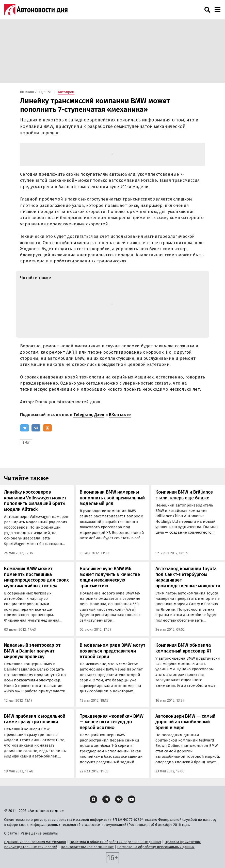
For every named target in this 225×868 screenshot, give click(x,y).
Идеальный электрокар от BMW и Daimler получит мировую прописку (32, 651)
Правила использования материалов (35, 842)
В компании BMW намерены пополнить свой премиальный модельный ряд (112, 498)
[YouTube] (132, 799)
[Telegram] (25, 428)
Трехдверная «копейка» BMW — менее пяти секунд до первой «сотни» (112, 722)
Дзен (99, 415)
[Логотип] (36, 10)
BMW (26, 443)
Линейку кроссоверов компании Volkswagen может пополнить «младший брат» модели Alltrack (35, 501)
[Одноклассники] (47, 428)
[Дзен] (93, 799)
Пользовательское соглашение (87, 847)
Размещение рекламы (39, 833)
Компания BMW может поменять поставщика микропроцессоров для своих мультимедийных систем (36, 577)
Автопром (66, 92)
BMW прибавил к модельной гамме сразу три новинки (35, 719)
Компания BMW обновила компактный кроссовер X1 (183, 648)
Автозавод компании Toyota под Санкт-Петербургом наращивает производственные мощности (188, 577)
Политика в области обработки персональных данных (115, 842)
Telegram (83, 415)
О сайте (11, 833)
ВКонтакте (120, 415)
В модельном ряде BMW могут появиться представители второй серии (112, 651)
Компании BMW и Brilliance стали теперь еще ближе (184, 495)
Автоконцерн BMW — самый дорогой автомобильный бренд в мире (185, 722)
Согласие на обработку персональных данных (156, 847)
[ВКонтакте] (36, 428)
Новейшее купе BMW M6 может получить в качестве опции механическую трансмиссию (110, 577)
